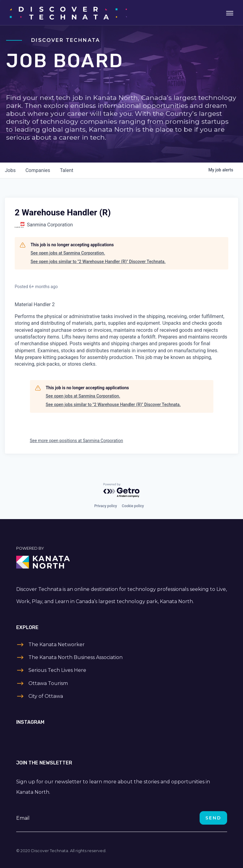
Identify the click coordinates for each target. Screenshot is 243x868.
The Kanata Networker (57, 645)
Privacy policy (105, 506)
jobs (10, 170)
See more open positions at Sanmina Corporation (77, 441)
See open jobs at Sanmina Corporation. (68, 253)
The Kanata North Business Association (75, 657)
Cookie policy (133, 506)
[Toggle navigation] (230, 13)
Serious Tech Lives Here (57, 670)
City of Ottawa (46, 696)
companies (38, 170)
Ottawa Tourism (48, 683)
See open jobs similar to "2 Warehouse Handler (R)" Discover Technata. (98, 262)
